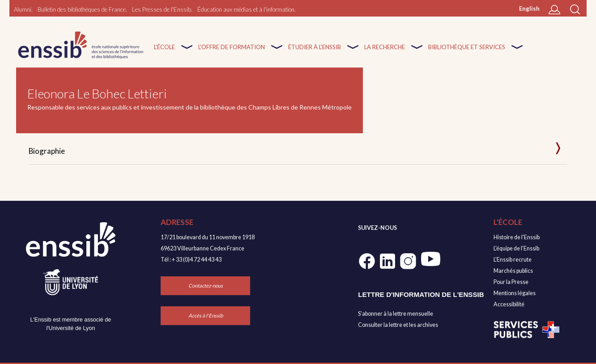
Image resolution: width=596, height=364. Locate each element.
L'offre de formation (232, 53)
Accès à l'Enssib (206, 315)
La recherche (385, 53)
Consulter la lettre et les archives (398, 325)
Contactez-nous (206, 286)
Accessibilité (509, 304)
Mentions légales (515, 293)
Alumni (23, 9)
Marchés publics (513, 271)
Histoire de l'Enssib (517, 237)
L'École (164, 53)
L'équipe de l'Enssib (516, 248)
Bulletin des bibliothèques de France (82, 9)
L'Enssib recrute (513, 260)
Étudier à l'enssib (315, 53)
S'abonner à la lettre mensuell (394, 314)
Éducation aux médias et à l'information (246, 9)
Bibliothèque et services (467, 53)
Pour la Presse (511, 282)
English (529, 8)
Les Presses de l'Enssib (162, 9)
